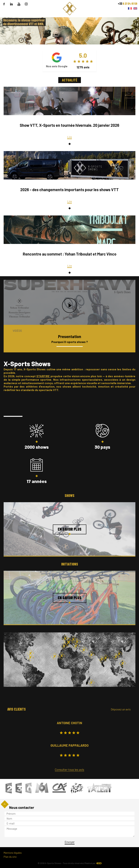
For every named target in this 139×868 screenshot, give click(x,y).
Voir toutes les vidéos (26, 345)
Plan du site (10, 857)
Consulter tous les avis (69, 770)
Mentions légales (13, 853)
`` (69, 19)
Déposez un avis (121, 709)
